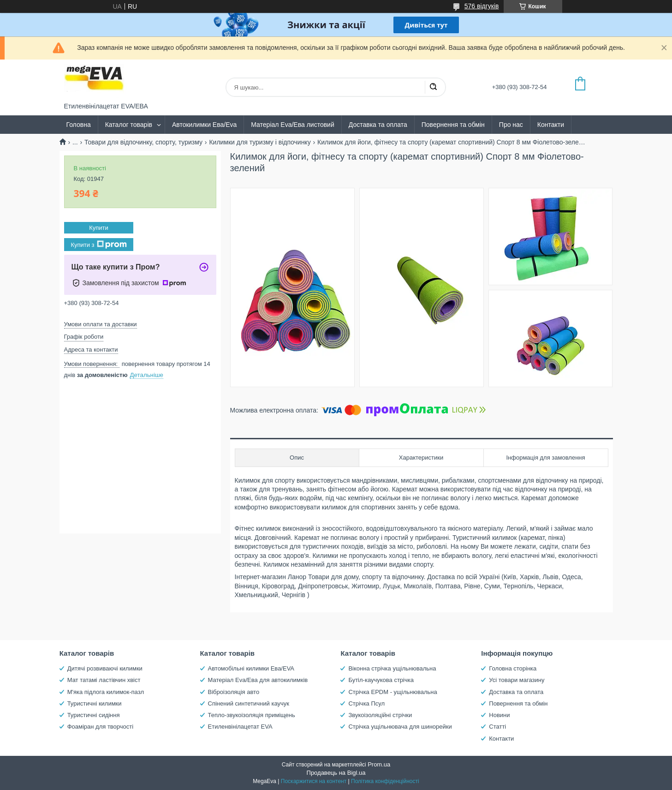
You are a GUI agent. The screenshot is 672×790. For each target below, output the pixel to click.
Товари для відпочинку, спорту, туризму (143, 142)
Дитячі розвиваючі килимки (105, 668)
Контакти (551, 125)
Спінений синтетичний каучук (249, 703)
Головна (79, 125)
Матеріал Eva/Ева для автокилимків (258, 680)
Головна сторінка (513, 668)
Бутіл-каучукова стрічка (381, 680)
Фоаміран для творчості (100, 727)
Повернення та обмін (453, 125)
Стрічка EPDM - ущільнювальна (392, 692)
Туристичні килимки (95, 703)
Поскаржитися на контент (314, 781)
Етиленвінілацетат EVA (240, 727)
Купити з (98, 245)
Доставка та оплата (378, 125)
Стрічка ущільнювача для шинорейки (400, 727)
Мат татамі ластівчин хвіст (104, 680)
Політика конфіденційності (385, 781)
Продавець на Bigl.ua (336, 773)
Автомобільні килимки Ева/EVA (251, 668)
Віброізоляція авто (234, 692)
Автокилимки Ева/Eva (204, 125)
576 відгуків (482, 6)
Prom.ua (379, 764)
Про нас (511, 125)
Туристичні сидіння (94, 715)
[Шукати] (433, 87)
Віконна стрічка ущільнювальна (392, 668)
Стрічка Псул (366, 703)
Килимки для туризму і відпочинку (260, 142)
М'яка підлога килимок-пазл (106, 692)
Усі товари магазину (517, 680)
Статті (497, 727)
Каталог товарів (129, 125)
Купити (99, 228)
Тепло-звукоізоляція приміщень (252, 715)
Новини (499, 715)
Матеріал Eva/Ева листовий (293, 125)
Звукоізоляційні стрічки (380, 715)
